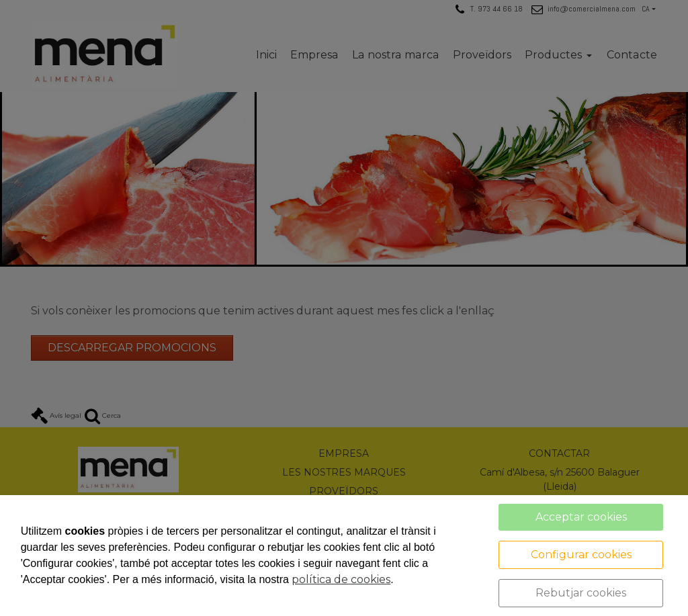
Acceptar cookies (581, 517)
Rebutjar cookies (581, 593)
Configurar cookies (581, 555)
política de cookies (341, 579)
